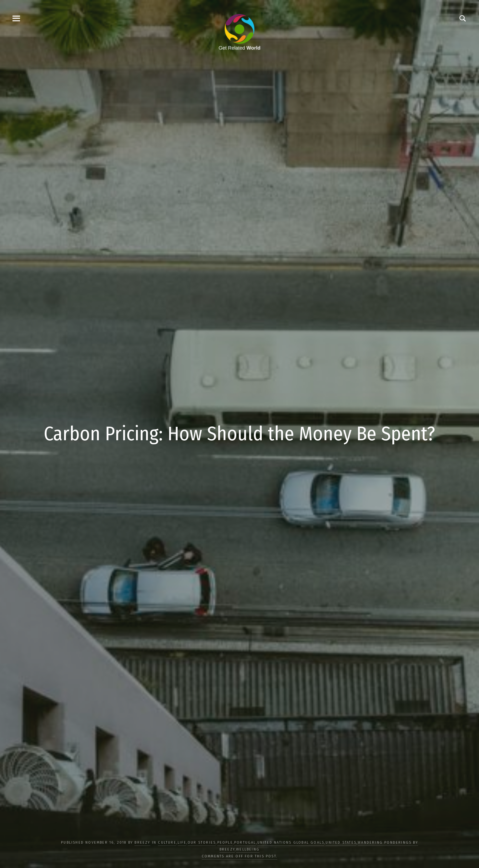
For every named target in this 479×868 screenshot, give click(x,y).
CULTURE (167, 843)
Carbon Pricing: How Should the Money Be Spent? (239, 434)
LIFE (182, 843)
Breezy (142, 843)
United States (341, 843)
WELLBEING (248, 849)
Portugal (245, 843)
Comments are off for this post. (239, 856)
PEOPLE (225, 843)
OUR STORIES (202, 843)
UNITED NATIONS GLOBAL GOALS (291, 843)
